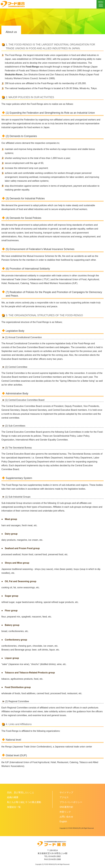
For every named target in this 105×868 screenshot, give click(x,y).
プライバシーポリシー (71, 802)
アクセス (64, 797)
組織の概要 (13, 797)
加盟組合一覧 (14, 807)
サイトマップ (66, 792)
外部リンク (65, 812)
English (63, 822)
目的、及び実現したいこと (21, 792)
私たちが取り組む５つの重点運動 (24, 802)
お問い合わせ (66, 817)
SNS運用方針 (66, 807)
